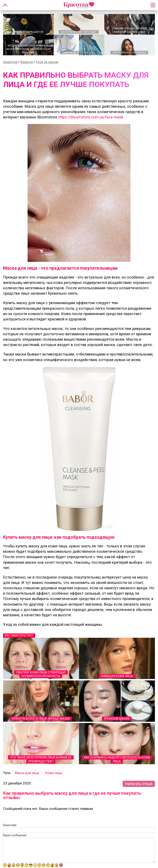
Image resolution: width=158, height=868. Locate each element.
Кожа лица (54, 773)
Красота (27, 62)
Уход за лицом (47, 62)
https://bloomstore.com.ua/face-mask (91, 118)
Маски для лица (27, 773)
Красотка (10, 62)
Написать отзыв (139, 784)
